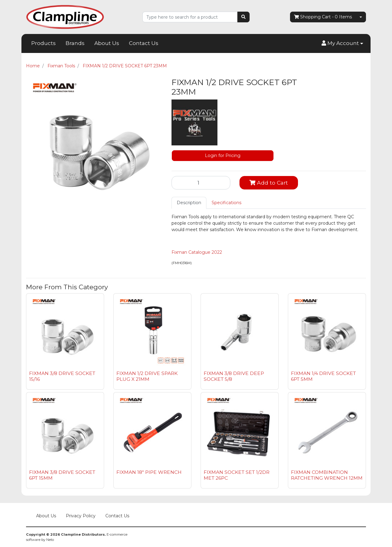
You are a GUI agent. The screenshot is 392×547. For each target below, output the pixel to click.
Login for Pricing (223, 155)
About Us (107, 43)
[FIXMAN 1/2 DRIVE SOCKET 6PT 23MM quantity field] (201, 183)
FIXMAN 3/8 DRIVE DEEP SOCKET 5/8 (234, 376)
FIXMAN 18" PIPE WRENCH (149, 472)
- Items (323, 17)
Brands (75, 43)
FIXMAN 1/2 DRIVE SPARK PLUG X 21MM (147, 376)
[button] (342, 43)
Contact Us (144, 43)
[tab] (189, 203)
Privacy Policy (81, 516)
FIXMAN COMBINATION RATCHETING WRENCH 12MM (327, 475)
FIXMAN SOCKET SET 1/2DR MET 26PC (237, 475)
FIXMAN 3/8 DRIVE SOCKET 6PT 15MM (62, 475)
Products (43, 43)
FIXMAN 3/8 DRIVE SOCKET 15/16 (62, 376)
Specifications (226, 203)
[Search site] (243, 17)
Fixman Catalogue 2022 (197, 252)
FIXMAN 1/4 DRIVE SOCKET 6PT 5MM (323, 376)
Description (189, 203)
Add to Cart (269, 183)
